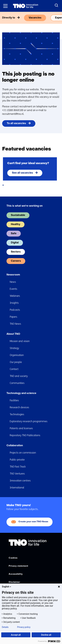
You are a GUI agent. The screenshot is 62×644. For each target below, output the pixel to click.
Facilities (14, 400)
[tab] (3, 185)
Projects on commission (23, 453)
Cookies (13, 558)
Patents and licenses (21, 428)
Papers (13, 317)
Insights (14, 303)
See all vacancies (22, 173)
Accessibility (16, 574)
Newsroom (13, 275)
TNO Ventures (17, 474)
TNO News (15, 324)
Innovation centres (20, 481)
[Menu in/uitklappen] (5, 6)
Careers (16, 261)
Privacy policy (24, 627)
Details (5, 627)
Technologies (17, 414)
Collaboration (15, 446)
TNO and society (19, 376)
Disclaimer (14, 582)
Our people (16, 362)
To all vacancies (16, 123)
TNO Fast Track (18, 467)
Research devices (19, 407)
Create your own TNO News (33, 522)
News (13, 282)
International (17, 488)
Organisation (17, 355)
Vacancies (35, 18)
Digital (15, 243)
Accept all (16, 635)
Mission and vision (20, 341)
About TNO (13, 334)
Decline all (46, 635)
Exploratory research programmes (29, 421)
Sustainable (18, 215)
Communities (17, 383)
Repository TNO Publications (25, 435)
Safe (14, 234)
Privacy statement (18, 566)
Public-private (17, 460)
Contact (14, 369)
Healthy (15, 224)
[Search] (57, 5)
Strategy (14, 348)
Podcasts (15, 310)
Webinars (15, 296)
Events (13, 289)
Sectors (16, 252)
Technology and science (21, 393)
